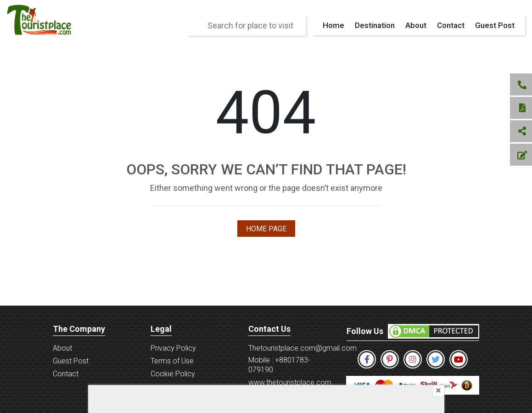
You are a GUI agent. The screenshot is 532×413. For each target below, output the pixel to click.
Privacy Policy (173, 348)
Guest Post (495, 25)
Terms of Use (172, 361)
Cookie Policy (173, 374)
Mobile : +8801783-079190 (279, 365)
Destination (375, 25)
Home (333, 25)
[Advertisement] (266, 399)
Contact (451, 25)
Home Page (266, 229)
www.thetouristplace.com (290, 382)
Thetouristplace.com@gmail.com (302, 348)
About (416, 25)
